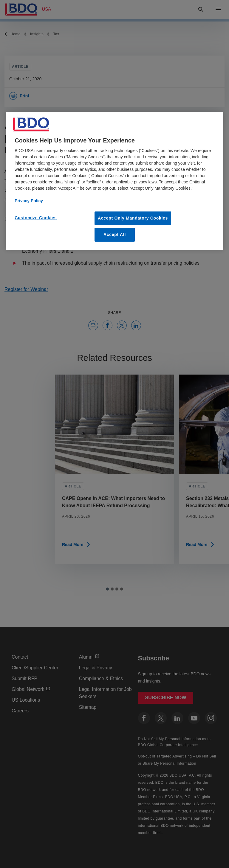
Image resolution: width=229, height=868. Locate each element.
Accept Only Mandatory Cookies (133, 218)
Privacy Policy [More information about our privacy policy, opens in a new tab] (29, 201)
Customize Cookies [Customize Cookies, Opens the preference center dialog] (36, 218)
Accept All (115, 235)
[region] (114, 181)
